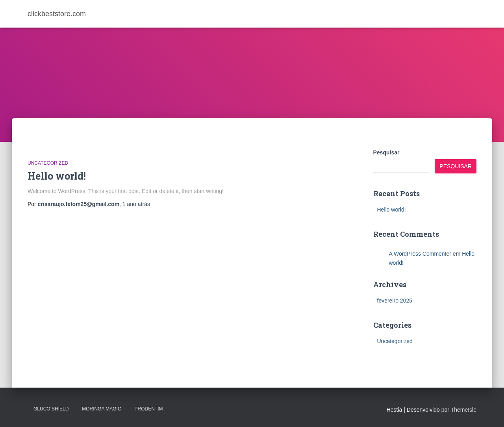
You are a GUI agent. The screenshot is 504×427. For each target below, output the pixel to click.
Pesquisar (386, 152)
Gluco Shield (51, 409)
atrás (136, 204)
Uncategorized (48, 163)
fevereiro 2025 (395, 301)
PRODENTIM (148, 409)
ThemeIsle (464, 410)
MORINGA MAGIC (101, 409)
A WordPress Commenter (420, 254)
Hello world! (57, 176)
